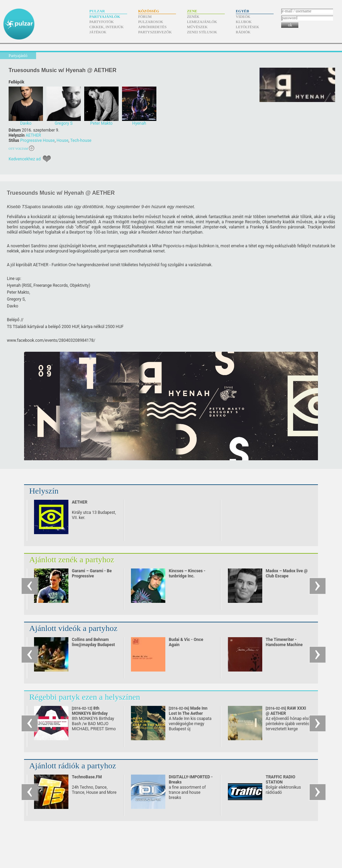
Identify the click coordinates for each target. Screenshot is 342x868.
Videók (243, 16)
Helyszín (44, 491)
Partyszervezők (155, 32)
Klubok (244, 22)
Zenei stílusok (202, 32)
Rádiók (243, 32)
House (63, 140)
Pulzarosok (151, 22)
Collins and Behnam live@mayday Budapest (93, 642)
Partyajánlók (105, 16)
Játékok (98, 32)
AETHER (33, 135)
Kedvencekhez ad (25, 159)
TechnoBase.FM (87, 777)
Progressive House (37, 140)
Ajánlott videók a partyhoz (73, 628)
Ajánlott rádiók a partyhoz (73, 766)
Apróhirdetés (152, 27)
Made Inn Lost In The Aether (188, 713)
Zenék (193, 16)
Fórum (145, 16)
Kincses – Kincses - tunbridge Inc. (187, 573)
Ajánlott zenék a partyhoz (72, 560)
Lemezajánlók (202, 22)
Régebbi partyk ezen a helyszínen (85, 697)
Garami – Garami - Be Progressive (92, 573)
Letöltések (247, 27)
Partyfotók (102, 22)
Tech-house (81, 140)
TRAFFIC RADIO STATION (280, 780)
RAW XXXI (286, 711)
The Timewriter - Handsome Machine (284, 642)
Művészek (197, 27)
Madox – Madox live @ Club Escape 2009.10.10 (287, 576)
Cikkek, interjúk (107, 27)
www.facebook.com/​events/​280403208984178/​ (51, 340)
